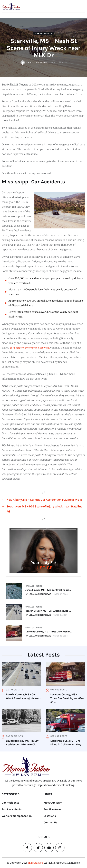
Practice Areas (52, 809)
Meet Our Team (53, 803)
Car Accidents (44, 33)
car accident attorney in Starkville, (29, 348)
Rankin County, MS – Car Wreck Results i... (48, 611)
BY (38, 594)
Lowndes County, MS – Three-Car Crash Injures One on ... (67, 698)
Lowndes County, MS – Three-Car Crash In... (49, 632)
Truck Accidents (12, 809)
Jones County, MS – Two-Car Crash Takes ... (48, 590)
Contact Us (50, 822)
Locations (50, 816)
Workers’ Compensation (17, 816)
